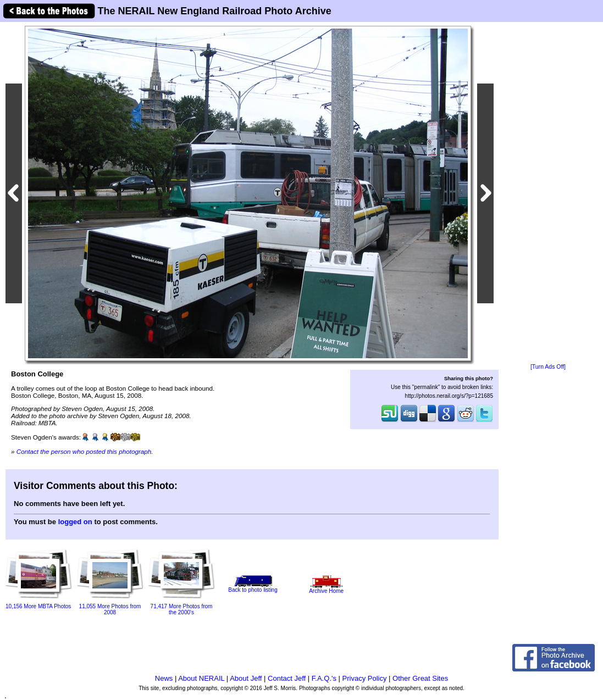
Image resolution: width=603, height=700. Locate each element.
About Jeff (246, 678)
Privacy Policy (365, 678)
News (164, 678)
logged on (75, 522)
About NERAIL (201, 678)
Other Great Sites (420, 678)
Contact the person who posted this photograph (84, 451)
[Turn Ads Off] (548, 367)
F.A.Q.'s (324, 678)
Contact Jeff (287, 678)
